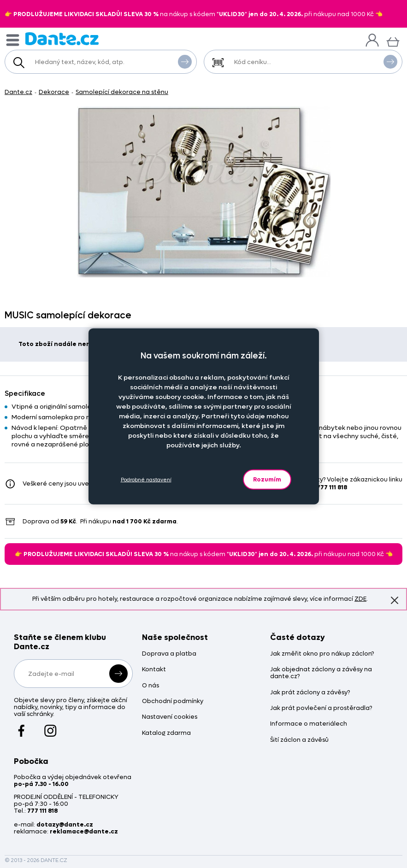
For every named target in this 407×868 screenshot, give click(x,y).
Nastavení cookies (170, 717)
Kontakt (154, 670)
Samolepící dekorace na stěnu (122, 92)
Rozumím (267, 479)
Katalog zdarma (166, 733)
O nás (150, 686)
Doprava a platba (169, 654)
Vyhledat (185, 61)
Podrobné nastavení (146, 479)
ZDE (360, 599)
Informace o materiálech (309, 724)
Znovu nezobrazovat (395, 600)
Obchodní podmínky (173, 701)
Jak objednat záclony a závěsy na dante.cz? (321, 673)
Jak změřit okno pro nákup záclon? (322, 654)
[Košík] (393, 41)
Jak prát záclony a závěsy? (310, 693)
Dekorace (54, 92)
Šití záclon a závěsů (299, 740)
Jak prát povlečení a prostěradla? (321, 708)
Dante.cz (18, 92)
